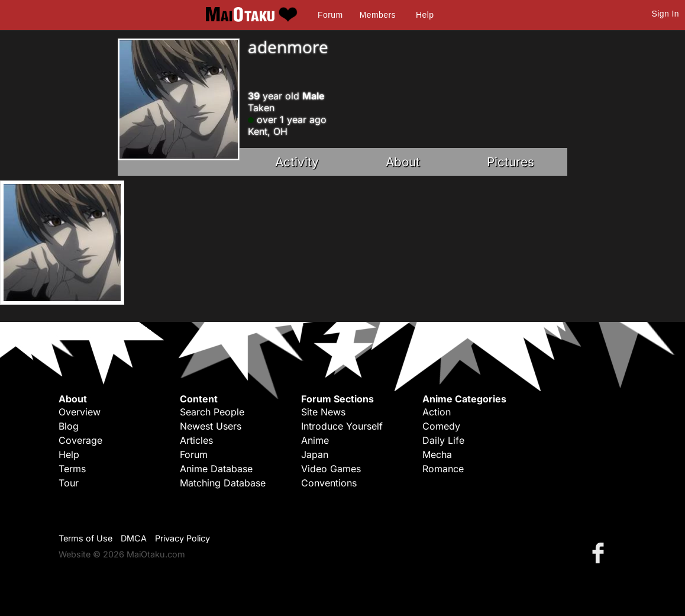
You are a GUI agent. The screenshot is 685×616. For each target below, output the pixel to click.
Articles (196, 440)
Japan (315, 454)
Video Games (331, 469)
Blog (69, 426)
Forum (330, 15)
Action (437, 412)
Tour (69, 483)
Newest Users (211, 426)
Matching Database (223, 483)
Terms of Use (85, 538)
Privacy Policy (182, 538)
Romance (443, 469)
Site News (323, 412)
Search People (212, 412)
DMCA (134, 538)
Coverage (80, 440)
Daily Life (443, 440)
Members (378, 15)
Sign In (665, 14)
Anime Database (216, 469)
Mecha (437, 454)
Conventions (329, 483)
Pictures (510, 162)
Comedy (441, 426)
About (403, 162)
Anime (315, 440)
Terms (72, 469)
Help (425, 15)
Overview (80, 412)
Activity (297, 162)
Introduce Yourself (342, 426)
